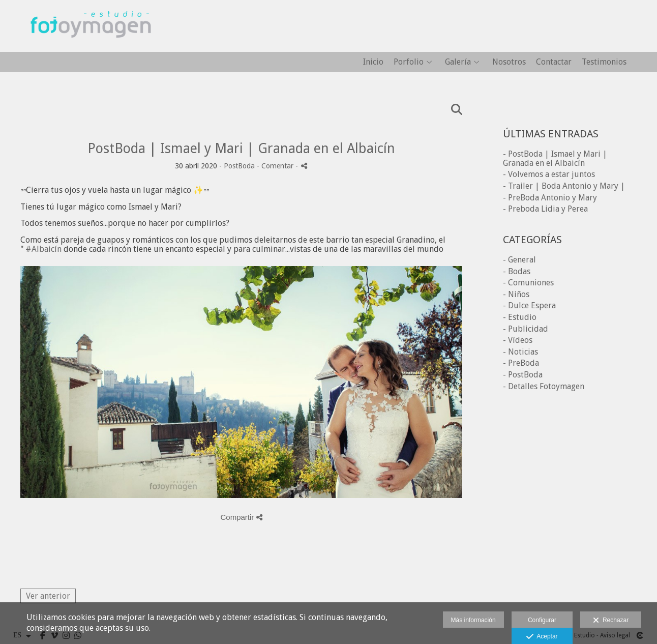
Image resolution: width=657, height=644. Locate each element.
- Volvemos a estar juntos (549, 174)
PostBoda (239, 166)
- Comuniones (528, 283)
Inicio (373, 62)
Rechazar (611, 621)
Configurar (542, 620)
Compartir (241, 517)
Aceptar (542, 637)
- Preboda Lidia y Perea (545, 209)
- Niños (516, 294)
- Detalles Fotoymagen (544, 386)
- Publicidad (526, 329)
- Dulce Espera (529, 305)
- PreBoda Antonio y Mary (550, 198)
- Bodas (517, 271)
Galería (458, 62)
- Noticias (520, 352)
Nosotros (509, 62)
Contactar (554, 62)
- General (519, 260)
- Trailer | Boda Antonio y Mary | (564, 186)
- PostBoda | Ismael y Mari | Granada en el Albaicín (555, 158)
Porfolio (409, 62)
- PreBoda (521, 363)
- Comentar (276, 166)
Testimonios (604, 62)
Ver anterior (48, 596)
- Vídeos (518, 340)
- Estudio (520, 317)
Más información (473, 620)
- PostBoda (523, 375)
